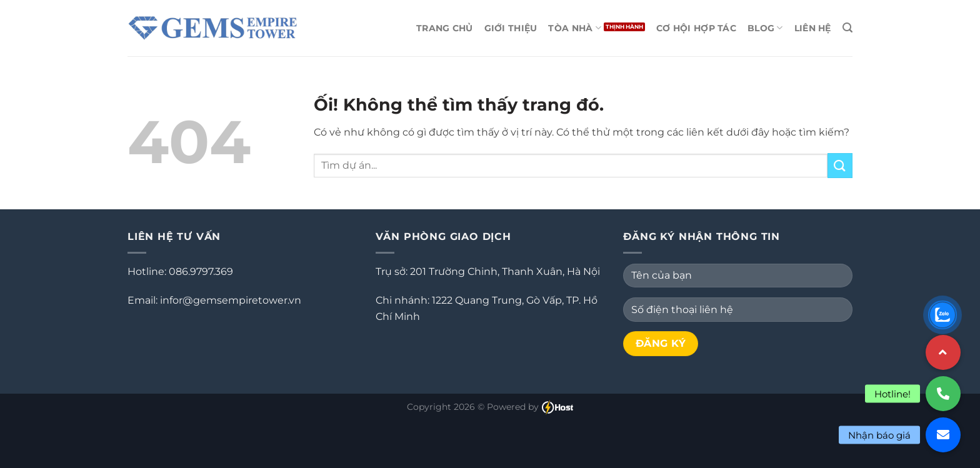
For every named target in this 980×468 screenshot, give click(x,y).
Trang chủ (445, 28)
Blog (765, 28)
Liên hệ (813, 28)
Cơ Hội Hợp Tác (696, 28)
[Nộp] (840, 165)
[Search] (847, 28)
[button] (943, 435)
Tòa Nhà (575, 28)
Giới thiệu (511, 28)
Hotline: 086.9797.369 (180, 271)
